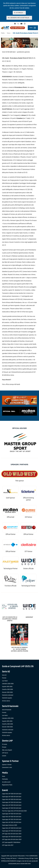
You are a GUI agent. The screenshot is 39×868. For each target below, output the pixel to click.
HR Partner (28, 517)
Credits (36, 858)
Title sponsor (20, 481)
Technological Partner (11, 569)
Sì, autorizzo (19, 13)
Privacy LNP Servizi (11, 858)
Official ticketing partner (28, 499)
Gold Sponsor (11, 498)
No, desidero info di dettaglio (18, 18)
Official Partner (11, 534)
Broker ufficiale (28, 569)
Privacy (3, 858)
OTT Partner (28, 551)
